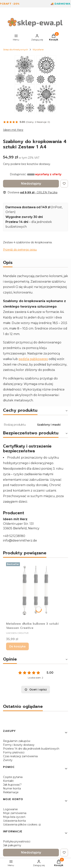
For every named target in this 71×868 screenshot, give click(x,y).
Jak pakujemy (12, 845)
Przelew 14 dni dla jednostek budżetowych (31, 749)
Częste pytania (13, 777)
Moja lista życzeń (14, 817)
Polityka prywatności (17, 841)
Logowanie (10, 809)
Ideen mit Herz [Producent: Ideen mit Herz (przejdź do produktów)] (13, 130)
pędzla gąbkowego (33, 359)
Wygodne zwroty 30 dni (24, 217)
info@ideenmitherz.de (20, 540)
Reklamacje (11, 792)
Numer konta (12, 788)
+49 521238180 (14, 536)
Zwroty (8, 760)
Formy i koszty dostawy (19, 745)
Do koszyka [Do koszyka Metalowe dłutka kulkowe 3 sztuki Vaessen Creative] (17, 646)
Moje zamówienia (15, 813)
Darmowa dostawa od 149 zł (28, 207)
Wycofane (38, 49)
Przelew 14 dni (17, 222)
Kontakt (8, 781)
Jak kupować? (12, 785)
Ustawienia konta (14, 821)
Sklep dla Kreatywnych (16, 49)
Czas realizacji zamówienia (20, 756)
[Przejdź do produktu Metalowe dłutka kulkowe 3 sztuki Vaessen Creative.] (35, 590)
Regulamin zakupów (17, 741)
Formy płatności (14, 752)
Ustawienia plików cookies (21, 825)
